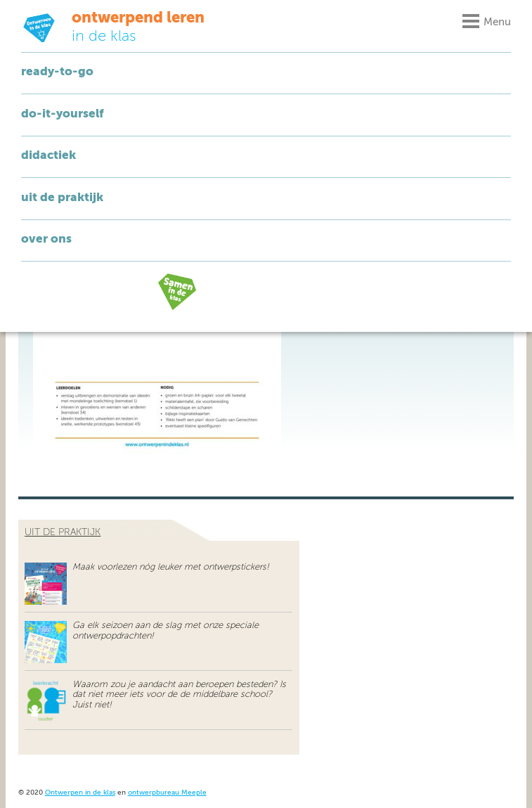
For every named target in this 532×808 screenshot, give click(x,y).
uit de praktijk (63, 532)
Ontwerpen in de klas (80, 793)
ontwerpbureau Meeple (167, 793)
